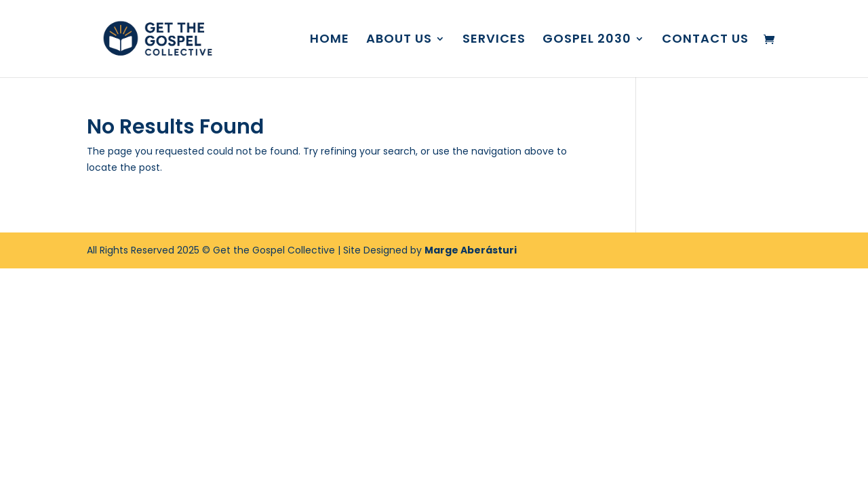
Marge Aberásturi (471, 250)
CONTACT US (705, 40)
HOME (330, 40)
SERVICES (494, 40)
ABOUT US (399, 40)
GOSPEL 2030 (587, 40)
